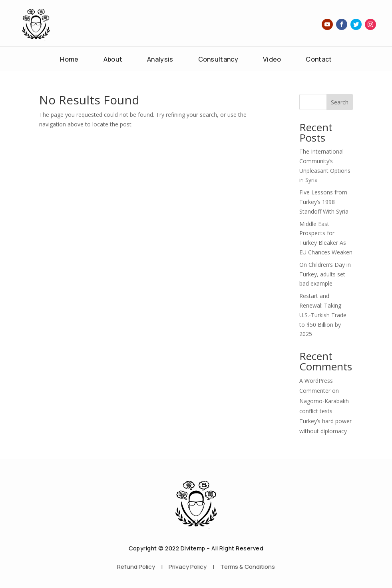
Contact (319, 60)
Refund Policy (136, 567)
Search (340, 102)
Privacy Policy (188, 567)
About (113, 60)
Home (69, 60)
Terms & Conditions (248, 567)
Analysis (160, 60)
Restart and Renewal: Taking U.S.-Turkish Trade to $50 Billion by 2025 (323, 315)
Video (272, 60)
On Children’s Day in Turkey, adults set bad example (325, 274)
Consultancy (218, 60)
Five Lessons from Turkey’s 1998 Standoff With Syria (324, 202)
